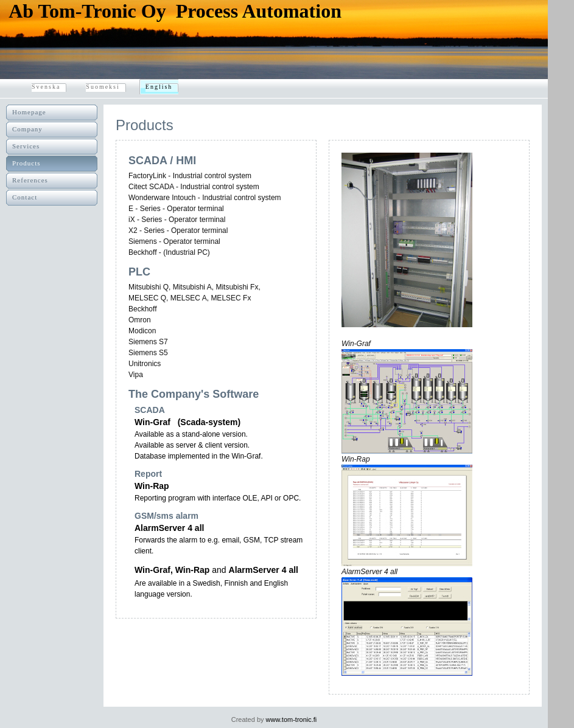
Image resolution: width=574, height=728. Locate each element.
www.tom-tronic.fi (292, 719)
